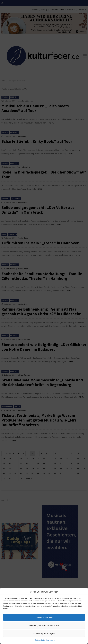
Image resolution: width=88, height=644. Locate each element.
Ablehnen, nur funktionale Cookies (44, 625)
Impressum (50, 640)
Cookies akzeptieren (44, 617)
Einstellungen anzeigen (44, 633)
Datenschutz (40, 640)
